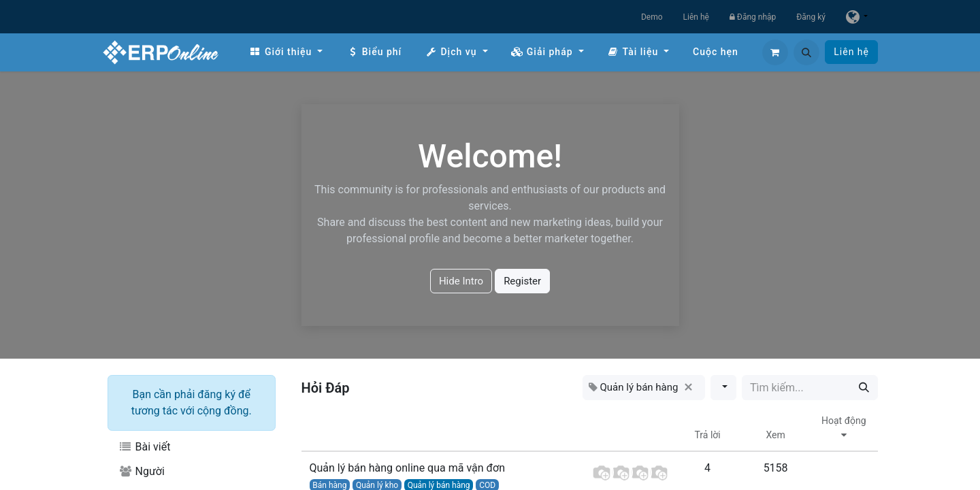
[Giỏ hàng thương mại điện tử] (775, 52)
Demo (652, 17)
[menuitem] (286, 52)
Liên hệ (696, 17)
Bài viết (144, 447)
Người (142, 471)
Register (522, 281)
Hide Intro (461, 281)
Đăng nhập (753, 17)
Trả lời (708, 435)
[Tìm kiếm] (864, 388)
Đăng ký (811, 17)
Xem (775, 435)
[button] (806, 52)
